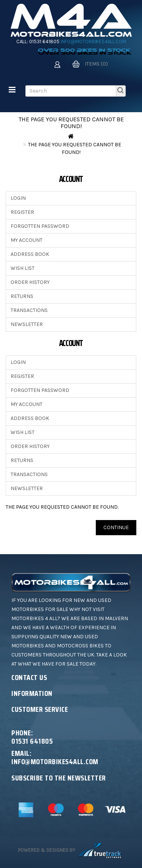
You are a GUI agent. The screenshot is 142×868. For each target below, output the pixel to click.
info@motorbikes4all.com (93, 42)
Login (18, 198)
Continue (116, 527)
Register (22, 212)
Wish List (23, 268)
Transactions (29, 310)
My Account (27, 240)
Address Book (30, 254)
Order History (30, 282)
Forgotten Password (40, 226)
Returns (22, 296)
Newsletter (27, 324)
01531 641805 (44, 42)
